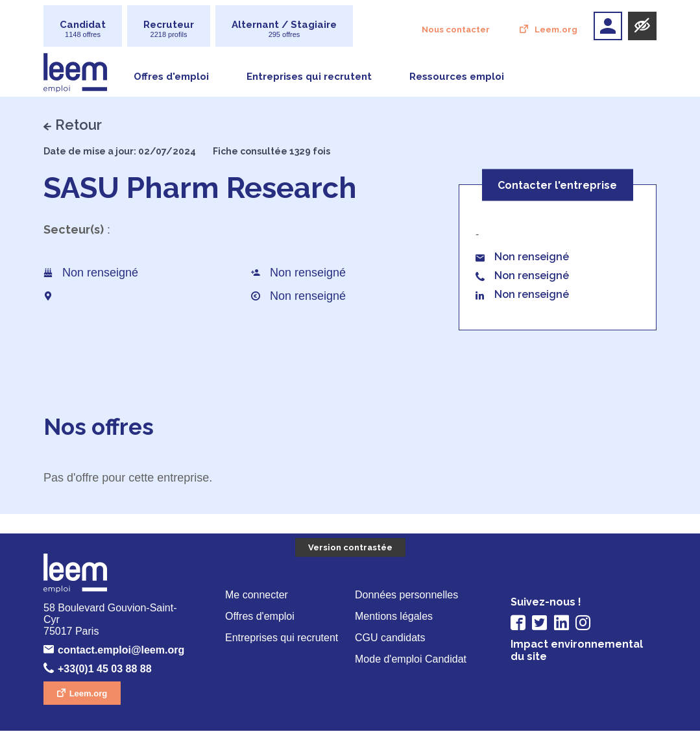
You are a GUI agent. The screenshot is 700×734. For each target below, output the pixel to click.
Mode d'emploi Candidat (414, 663)
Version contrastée (350, 549)
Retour (78, 125)
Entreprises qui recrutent (309, 77)
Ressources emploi (457, 77)
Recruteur (169, 29)
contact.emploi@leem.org (124, 653)
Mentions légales (395, 619)
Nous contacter (456, 30)
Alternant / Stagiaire (284, 29)
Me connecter (258, 597)
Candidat (83, 29)
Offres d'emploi (171, 77)
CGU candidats (391, 641)
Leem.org (556, 30)
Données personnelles (408, 597)
